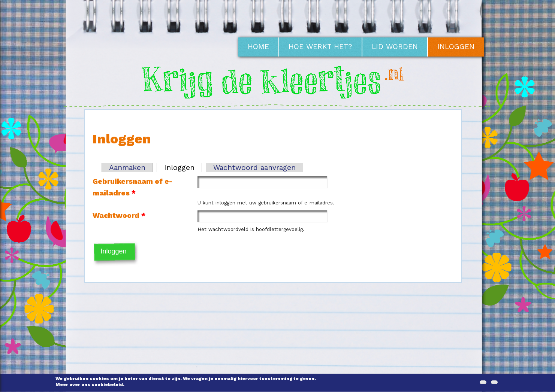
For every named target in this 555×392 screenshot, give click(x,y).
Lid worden (395, 47)
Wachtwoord (119, 215)
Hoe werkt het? (320, 47)
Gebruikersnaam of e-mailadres (132, 187)
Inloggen (456, 47)
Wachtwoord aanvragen (254, 168)
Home (258, 47)
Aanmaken (127, 168)
